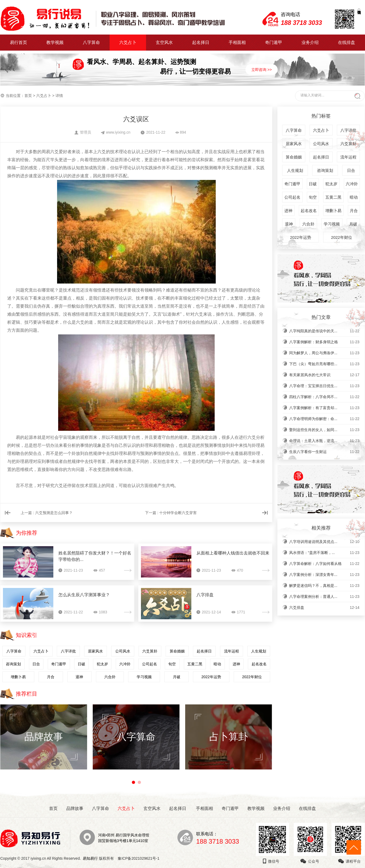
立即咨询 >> (262, 70)
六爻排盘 (324, 607)
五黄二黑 (195, 664)
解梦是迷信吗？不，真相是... (324, 586)
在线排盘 (347, 42)
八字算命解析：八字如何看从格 (324, 564)
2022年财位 (252, 677)
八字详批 (68, 651)
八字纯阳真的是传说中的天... (324, 331)
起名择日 (201, 42)
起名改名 (259, 664)
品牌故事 (75, 808)
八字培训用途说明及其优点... (324, 542)
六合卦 (110, 677)
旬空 (172, 664)
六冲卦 (125, 664)
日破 (81, 664)
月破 (177, 677)
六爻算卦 (150, 651)
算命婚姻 (177, 651)
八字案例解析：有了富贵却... (324, 408)
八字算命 (91, 42)
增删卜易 (18, 677)
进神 (236, 664)
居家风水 (95, 651)
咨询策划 (13, 664)
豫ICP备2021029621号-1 (140, 858)
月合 (51, 677)
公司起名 (150, 664)
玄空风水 (164, 42)
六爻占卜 (128, 42)
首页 (28, 96)
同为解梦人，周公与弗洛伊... (324, 353)
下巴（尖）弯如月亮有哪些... (324, 364)
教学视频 (55, 42)
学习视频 (144, 677)
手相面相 (237, 42)
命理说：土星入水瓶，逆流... (324, 441)
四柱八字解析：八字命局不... (324, 397)
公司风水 (123, 651)
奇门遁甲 (274, 42)
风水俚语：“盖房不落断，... (324, 553)
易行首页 (18, 42)
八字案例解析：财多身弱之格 (324, 342)
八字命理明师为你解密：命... (324, 419)
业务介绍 (310, 42)
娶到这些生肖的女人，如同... (324, 430)
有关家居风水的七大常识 (324, 375)
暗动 (217, 664)
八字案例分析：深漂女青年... (324, 575)
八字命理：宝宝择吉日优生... (324, 386)
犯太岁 (102, 664)
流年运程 (232, 651)
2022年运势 (211, 677)
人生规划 (259, 651)
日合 (36, 664)
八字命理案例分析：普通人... (324, 597)
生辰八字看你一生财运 (324, 452)
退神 (79, 677)
